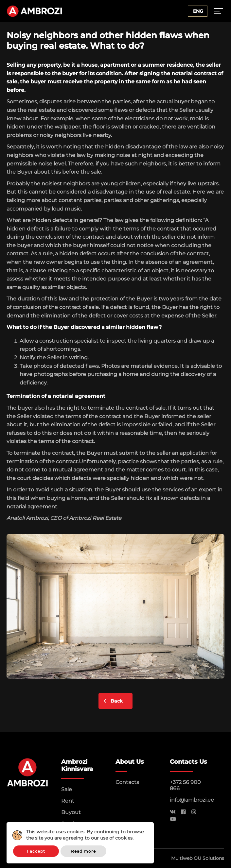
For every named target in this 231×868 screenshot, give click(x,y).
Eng (198, 11)
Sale (67, 789)
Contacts (127, 782)
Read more (83, 851)
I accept (36, 851)
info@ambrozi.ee (192, 800)
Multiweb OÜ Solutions (198, 858)
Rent (68, 801)
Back (117, 701)
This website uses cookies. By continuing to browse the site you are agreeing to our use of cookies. (85, 835)
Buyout (71, 812)
